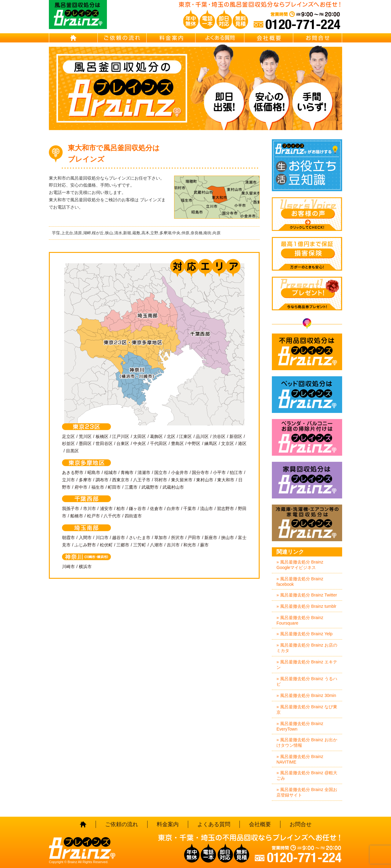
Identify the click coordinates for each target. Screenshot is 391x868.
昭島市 (94, 472)
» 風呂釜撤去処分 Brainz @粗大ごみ (307, 775)
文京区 (228, 443)
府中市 (81, 487)
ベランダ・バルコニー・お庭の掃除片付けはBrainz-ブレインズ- (307, 437)
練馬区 (211, 443)
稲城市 (111, 472)
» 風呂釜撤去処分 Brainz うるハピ (307, 681)
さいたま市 (140, 538)
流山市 (206, 509)
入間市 (85, 538)
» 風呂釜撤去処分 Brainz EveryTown (300, 726)
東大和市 (226, 480)
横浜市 (85, 567)
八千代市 (112, 516)
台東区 (123, 443)
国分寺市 (200, 472)
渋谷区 (219, 436)
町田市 (114, 487)
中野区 (194, 443)
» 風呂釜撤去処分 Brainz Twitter (307, 595)
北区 (171, 436)
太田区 (140, 436)
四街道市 (133, 516)
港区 (242, 443)
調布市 (102, 480)
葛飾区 (156, 436)
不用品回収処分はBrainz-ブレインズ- (307, 352)
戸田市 (194, 538)
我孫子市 (71, 509)
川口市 (102, 538)
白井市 (173, 509)
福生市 (98, 487)
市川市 (90, 509)
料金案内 (171, 38)
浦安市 (106, 509)
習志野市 (225, 509)
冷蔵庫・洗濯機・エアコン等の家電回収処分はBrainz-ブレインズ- (307, 523)
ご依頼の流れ (122, 38)
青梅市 (127, 472)
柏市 (121, 509)
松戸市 (93, 516)
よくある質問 (220, 38)
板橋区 (102, 436)
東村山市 (205, 480)
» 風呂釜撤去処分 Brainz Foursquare (300, 620)
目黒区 (72, 451)
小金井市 (180, 472)
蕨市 (204, 545)
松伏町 (106, 545)
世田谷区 (104, 443)
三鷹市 (131, 487)
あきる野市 (73, 472)
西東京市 (121, 480)
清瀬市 (144, 472)
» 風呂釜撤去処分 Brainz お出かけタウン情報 (307, 742)
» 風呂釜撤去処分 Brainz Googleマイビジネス (300, 565)
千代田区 (159, 443)
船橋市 (77, 516)
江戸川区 (121, 436)
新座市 (211, 538)
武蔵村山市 (173, 487)
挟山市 (228, 538)
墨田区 (85, 443)
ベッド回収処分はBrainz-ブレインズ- (307, 395)
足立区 (68, 436)
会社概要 (269, 38)
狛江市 (236, 472)
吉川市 (173, 545)
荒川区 (85, 436)
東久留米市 (182, 480)
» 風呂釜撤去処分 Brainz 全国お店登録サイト (307, 792)
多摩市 (85, 480)
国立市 (161, 472)
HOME (73, 38)
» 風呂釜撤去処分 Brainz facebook (300, 582)
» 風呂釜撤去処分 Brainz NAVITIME (300, 759)
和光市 (190, 545)
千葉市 (190, 509)
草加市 (161, 538)
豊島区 (177, 443)
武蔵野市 (150, 487)
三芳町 (140, 545)
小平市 (219, 472)
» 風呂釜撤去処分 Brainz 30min (306, 695)
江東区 (185, 436)
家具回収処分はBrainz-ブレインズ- (307, 480)
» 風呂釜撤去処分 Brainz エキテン (307, 665)
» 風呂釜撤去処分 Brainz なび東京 (307, 709)
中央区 (140, 443)
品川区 (202, 436)
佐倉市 (156, 509)
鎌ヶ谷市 (137, 509)
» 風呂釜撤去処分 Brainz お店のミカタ (307, 648)
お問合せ (318, 38)
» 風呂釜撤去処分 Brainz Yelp (305, 634)
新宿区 (236, 436)
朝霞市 (68, 538)
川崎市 (68, 567)
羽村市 (161, 480)
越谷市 (119, 538)
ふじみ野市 (85, 545)
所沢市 (177, 538)
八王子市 (142, 480)
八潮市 (156, 545)
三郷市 (123, 545)
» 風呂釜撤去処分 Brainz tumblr (306, 606)
